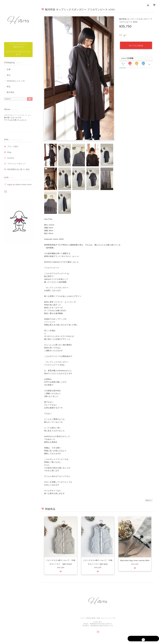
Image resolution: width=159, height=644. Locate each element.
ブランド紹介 (13, 146)
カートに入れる (136, 45)
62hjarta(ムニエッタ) (16, 81)
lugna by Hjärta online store (19, 184)
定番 (9, 69)
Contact (11, 158)
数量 (121, 35)
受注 (9, 75)
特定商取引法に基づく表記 (19, 169)
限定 (9, 87)
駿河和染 (11, 92)
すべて (123, 63)
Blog (9, 152)
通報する (149, 500)
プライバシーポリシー (17, 164)
